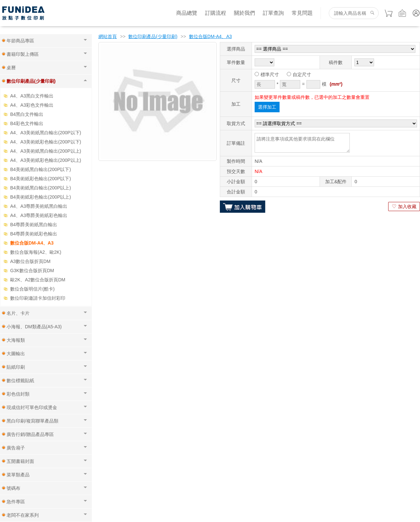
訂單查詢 (273, 13)
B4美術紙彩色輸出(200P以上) (41, 197)
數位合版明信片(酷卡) (32, 289)
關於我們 (244, 13)
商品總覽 (187, 13)
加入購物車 (243, 207)
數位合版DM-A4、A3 (32, 243)
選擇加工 (267, 107)
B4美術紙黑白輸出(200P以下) (41, 169)
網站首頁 (108, 36)
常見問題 (302, 13)
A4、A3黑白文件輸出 (32, 96)
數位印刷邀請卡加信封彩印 (38, 298)
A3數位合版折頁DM (30, 261)
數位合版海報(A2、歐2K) (36, 252)
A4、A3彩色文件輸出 (32, 105)
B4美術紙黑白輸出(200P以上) (41, 188)
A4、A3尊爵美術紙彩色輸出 (39, 215)
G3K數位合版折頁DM (32, 271)
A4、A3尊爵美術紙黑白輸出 (39, 206)
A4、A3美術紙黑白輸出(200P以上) (46, 151)
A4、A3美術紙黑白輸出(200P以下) (46, 133)
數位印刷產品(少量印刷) (153, 36)
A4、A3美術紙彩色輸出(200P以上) (46, 160)
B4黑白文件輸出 (27, 114)
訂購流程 (216, 13)
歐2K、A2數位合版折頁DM (38, 280)
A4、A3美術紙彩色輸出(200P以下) (46, 142)
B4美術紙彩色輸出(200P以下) (41, 179)
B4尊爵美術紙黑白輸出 (34, 225)
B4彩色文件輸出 (27, 123)
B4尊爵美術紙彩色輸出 (34, 234)
